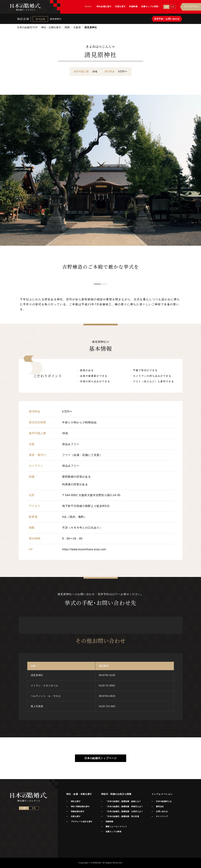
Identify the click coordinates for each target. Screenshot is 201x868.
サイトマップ (162, 816)
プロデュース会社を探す (82, 821)
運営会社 (160, 806)
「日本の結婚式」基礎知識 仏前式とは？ (124, 811)
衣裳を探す (76, 816)
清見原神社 (56, 19)
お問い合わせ (162, 811)
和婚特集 (109, 821)
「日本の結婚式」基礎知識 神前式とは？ (124, 806)
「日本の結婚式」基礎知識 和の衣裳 (122, 816)
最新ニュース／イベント (116, 826)
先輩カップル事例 (113, 832)
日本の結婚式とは (164, 801)
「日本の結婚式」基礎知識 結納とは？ (123, 801)
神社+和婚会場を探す (80, 806)
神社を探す (76, 801)
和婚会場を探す (78, 811)
